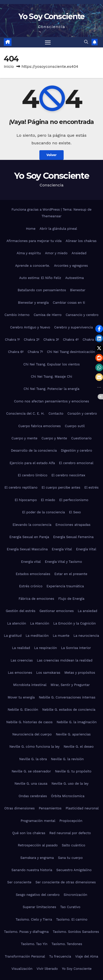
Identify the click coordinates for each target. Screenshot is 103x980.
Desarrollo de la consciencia (34, 450)
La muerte (61, 636)
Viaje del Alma (87, 956)
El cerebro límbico (33, 475)
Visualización (22, 969)
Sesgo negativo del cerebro (38, 895)
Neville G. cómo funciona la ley (35, 747)
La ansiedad (87, 611)
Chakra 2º (32, 340)
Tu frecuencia (60, 956)
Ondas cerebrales (33, 796)
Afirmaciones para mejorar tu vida (34, 241)
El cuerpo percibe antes (61, 487)
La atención (17, 623)
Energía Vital (62, 549)
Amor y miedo (56, 253)
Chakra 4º (71, 340)
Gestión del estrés (21, 611)
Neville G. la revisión (67, 759)
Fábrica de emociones (36, 599)
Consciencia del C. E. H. (25, 413)
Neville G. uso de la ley (70, 784)
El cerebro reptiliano (21, 487)
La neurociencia (86, 636)
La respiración (45, 648)
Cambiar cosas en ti (69, 303)
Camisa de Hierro (48, 315)
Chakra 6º (16, 352)
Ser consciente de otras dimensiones (66, 882)
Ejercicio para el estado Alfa (32, 463)
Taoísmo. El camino (72, 919)
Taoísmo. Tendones (67, 944)
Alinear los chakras (81, 241)
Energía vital (31, 562)
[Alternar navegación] (48, 42)
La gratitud (13, 636)
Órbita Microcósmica (68, 796)
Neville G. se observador (31, 771)
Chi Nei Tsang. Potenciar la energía (51, 389)
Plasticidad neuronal (82, 808)
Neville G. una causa (31, 784)
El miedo (48, 500)
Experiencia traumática (65, 586)
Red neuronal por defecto (70, 833)
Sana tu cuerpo (70, 858)
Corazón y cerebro (82, 413)
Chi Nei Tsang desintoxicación (71, 352)
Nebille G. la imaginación (77, 722)
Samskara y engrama (37, 858)
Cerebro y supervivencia (73, 327)
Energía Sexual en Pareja (29, 537)
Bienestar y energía (33, 303)
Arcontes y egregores (71, 266)
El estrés (91, 487)
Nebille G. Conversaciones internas (67, 697)
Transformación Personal (25, 956)
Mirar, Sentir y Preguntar (70, 685)
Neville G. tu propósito (73, 771)
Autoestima (75, 278)
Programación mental (38, 821)
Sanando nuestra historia (32, 870)
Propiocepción (71, 821)
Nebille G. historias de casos (30, 722)
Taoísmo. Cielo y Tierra (34, 919)
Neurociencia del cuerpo (32, 734)
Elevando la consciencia (32, 525)
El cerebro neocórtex (68, 475)
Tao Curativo (70, 907)
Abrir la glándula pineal (58, 229)
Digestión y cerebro (76, 450)
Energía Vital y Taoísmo (64, 562)
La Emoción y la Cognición (74, 623)
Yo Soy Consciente (51, 16)
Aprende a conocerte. (32, 266)
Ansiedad (79, 253)
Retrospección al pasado (38, 845)
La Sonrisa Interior (76, 648)
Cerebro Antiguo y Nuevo (30, 327)
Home (31, 229)
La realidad (21, 648)
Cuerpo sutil (75, 426)
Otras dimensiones (20, 808)
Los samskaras (48, 673)
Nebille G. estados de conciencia (69, 710)
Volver (52, 155)
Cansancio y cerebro (82, 315)
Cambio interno (17, 315)
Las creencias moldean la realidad (65, 660)
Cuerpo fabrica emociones (39, 426)
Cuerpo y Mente (54, 438)
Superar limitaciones (39, 907)
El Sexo (75, 512)
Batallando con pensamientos (42, 290)
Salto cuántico (74, 845)
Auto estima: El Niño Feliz (40, 278)
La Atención (40, 623)
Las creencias (22, 660)
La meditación (37, 636)
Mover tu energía (21, 697)
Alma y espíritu (29, 253)
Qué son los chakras (29, 833)
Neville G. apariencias (73, 734)
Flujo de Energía (71, 599)
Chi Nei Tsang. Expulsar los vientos (52, 364)
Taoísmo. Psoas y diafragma (26, 932)
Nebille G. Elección (23, 710)
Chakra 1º (12, 340)
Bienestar (78, 290)
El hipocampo (26, 500)
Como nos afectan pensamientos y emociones (52, 401)
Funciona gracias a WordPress (36, 209)
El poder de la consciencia (44, 512)
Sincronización (75, 895)
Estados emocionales (33, 574)
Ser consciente (19, 882)
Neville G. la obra (33, 759)
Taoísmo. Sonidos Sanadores (76, 932)
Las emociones (20, 673)
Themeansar (52, 216)
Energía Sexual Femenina (73, 537)
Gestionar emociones (56, 611)
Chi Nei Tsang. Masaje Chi (52, 377)
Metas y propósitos (80, 673)
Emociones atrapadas (73, 525)
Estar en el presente (71, 574)
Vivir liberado (47, 969)
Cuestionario (81, 438)
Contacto (56, 413)
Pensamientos (50, 808)
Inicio (9, 67)
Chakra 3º (51, 340)
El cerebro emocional (76, 463)
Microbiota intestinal (30, 685)
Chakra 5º (90, 340)
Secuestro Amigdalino (74, 870)
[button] (86, 42)
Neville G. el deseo (79, 747)
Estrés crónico (31, 586)
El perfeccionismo (74, 500)
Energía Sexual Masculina (27, 549)
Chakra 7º (35, 352)
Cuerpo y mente (24, 438)
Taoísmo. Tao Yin (34, 944)
